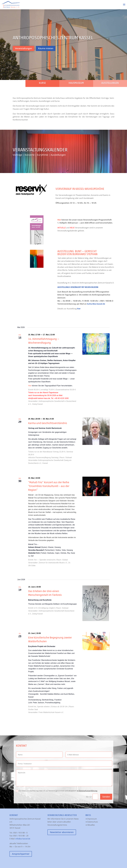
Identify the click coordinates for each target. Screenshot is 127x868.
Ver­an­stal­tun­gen (23, 48)
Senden (106, 797)
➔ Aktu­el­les (90, 825)
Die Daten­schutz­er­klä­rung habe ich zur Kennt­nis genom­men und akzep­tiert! (57, 791)
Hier (59, 220)
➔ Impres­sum (91, 819)
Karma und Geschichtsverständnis (48, 423)
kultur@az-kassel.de (96, 304)
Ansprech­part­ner (21, 854)
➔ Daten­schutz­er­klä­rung (87, 791)
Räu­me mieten (46, 48)
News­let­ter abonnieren (62, 832)
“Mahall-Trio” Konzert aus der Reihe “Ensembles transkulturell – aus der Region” (49, 486)
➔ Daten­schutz (92, 822)
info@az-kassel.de (23, 839)
